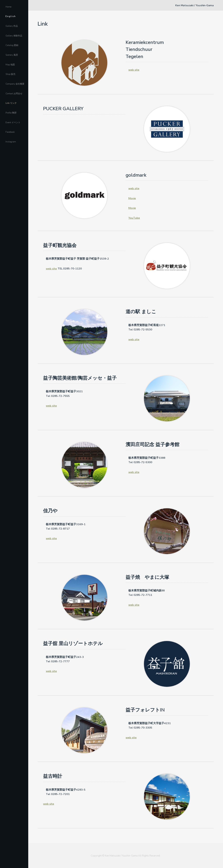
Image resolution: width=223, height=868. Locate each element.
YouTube (134, 218)
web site (134, 70)
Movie (132, 198)
